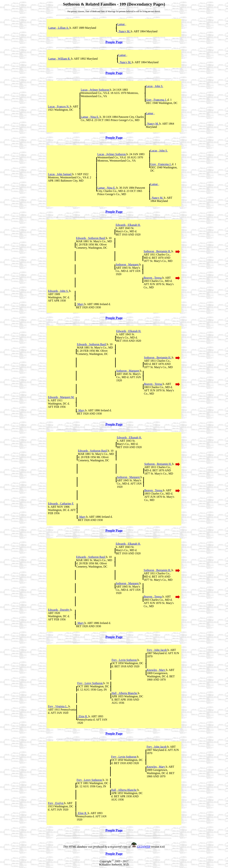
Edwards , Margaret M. (61, 397)
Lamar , (122, 24)
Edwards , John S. (59, 291)
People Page (114, 42)
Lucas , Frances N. (59, 106)
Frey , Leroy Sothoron (90, 683)
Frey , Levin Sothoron (124, 660)
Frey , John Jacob (157, 650)
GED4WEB (144, 847)
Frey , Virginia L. (58, 706)
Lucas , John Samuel (60, 174)
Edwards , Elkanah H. (128, 225)
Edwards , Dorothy (59, 610)
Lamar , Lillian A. (59, 28)
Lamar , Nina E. (90, 117)
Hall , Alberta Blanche (125, 693)
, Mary (80, 304)
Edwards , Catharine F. (61, 504)
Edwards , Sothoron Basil (91, 238)
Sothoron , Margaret (127, 264)
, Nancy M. (124, 31)
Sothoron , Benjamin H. (157, 251)
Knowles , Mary (156, 670)
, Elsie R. (83, 716)
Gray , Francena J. (157, 100)
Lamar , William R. (60, 59)
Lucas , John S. (155, 86)
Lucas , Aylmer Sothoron (95, 90)
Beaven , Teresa (153, 278)
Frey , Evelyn (56, 803)
